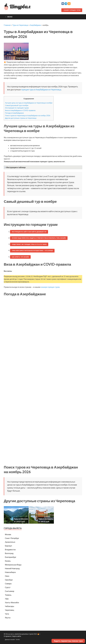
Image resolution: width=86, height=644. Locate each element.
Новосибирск (10, 572)
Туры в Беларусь (46, 519)
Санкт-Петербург (12, 538)
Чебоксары (10, 606)
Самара (8, 584)
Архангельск (10, 542)
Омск (7, 576)
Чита (7, 614)
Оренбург (9, 580)
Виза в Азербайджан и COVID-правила (20, 110)
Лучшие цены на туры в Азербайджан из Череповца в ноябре (29, 103)
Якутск (8, 618)
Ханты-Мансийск (12, 602)
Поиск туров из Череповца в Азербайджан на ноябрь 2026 (28, 115)
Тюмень (8, 595)
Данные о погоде (10, 639)
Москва (8, 534)
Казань (8, 561)
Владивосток (10, 550)
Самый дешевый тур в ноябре (17, 105)
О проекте (7, 636)
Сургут (8, 587)
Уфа (7, 599)
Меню (10, 17)
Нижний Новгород (12, 568)
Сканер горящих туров (72, 10)
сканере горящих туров (50, 287)
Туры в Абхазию (21, 519)
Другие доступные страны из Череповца (21, 118)
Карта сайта (17, 636)
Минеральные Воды (13, 565)
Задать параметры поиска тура (68, 641)
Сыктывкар (10, 591)
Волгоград (9, 553)
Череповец (9, 610)
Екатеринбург (11, 557)
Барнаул (8, 546)
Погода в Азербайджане (14, 113)
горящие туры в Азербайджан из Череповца (41, 90)
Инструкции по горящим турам (17, 108)
